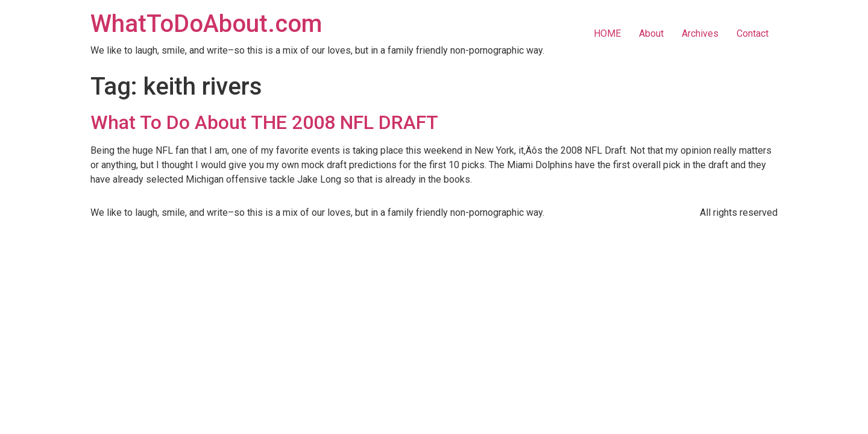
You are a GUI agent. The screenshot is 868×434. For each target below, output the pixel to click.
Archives (700, 33)
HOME (607, 33)
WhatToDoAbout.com (206, 24)
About (651, 33)
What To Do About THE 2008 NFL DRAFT (264, 122)
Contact (753, 33)
